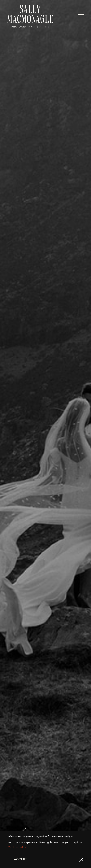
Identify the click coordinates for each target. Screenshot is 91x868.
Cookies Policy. (17, 847)
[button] (81, 16)
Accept (21, 859)
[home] (30, 16)
